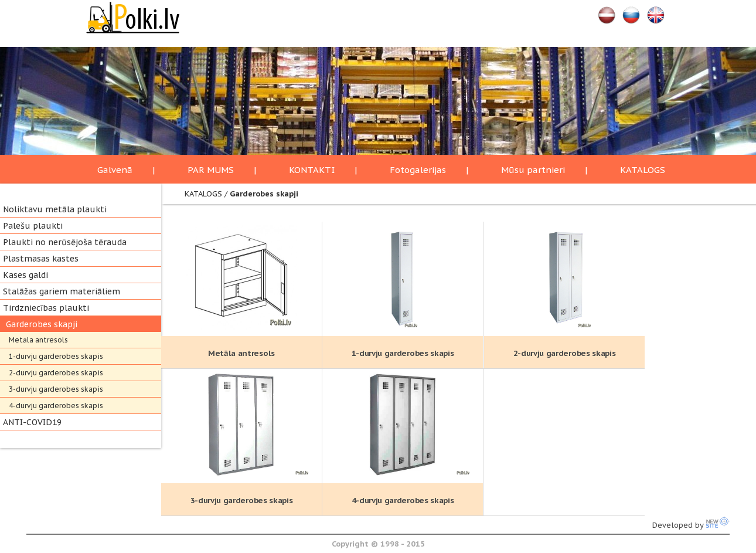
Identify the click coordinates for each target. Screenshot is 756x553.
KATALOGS (643, 170)
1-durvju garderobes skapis (56, 356)
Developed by (691, 525)
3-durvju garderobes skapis (56, 389)
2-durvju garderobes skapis (56, 373)
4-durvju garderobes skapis (56, 406)
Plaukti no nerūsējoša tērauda (65, 242)
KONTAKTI (312, 170)
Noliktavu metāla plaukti (55, 209)
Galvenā (115, 170)
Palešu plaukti (33, 226)
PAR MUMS (211, 170)
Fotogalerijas (418, 170)
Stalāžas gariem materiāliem (62, 291)
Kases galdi (25, 275)
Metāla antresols (38, 340)
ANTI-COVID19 (32, 422)
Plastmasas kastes (41, 259)
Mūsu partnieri (533, 170)
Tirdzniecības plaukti (46, 308)
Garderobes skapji (42, 324)
